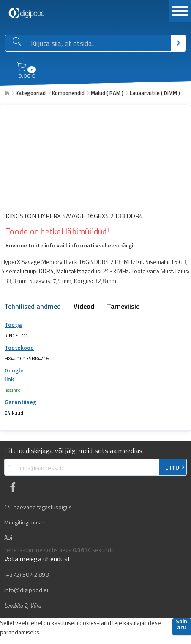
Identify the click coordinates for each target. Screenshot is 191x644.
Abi (8, 538)
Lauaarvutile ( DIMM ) (155, 93)
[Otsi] (178, 43)
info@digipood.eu (27, 590)
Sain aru (181, 625)
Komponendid (68, 93)
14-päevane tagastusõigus (38, 507)
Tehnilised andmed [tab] (33, 307)
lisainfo (13, 390)
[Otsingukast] (99, 43)
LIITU (172, 467)
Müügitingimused (26, 522)
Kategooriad (31, 93)
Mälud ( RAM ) (107, 93)
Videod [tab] (84, 307)
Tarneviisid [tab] (123, 307)
